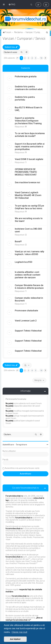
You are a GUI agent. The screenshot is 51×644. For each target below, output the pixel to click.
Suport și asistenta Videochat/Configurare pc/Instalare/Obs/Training (28, 121)
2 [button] (25, 58)
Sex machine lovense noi (27, 182)
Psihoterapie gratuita (26, 76)
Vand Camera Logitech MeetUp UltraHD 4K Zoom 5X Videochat (28, 195)
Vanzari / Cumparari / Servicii (24, 39)
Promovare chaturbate (26, 311)
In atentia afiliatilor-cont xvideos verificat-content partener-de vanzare (28, 275)
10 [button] (41, 58)
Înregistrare (22, 445)
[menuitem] (12, 4)
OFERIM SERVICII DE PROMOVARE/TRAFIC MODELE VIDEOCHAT (26, 172)
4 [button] (32, 58)
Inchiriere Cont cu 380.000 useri (28, 230)
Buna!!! (18, 241)
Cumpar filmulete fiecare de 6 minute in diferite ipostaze (29, 287)
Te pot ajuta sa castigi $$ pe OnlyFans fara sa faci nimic (29, 207)
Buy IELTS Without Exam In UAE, (28, 109)
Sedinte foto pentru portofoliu (25, 98)
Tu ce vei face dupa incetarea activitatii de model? (30, 135)
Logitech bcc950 (24, 262)
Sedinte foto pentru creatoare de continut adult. (29, 88)
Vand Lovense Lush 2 (26, 321)
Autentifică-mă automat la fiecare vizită (22, 468)
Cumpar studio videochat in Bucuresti (29, 299)
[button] (17, 58)
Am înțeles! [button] (15, 639)
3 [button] (28, 58)
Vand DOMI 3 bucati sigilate (29, 159)
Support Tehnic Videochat (28, 331)
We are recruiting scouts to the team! (29, 220)
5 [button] (36, 58)
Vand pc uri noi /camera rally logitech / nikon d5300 (29, 253)
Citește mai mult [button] (19, 632)
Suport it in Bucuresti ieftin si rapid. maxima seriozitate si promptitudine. (30, 146)
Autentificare (8, 445)
